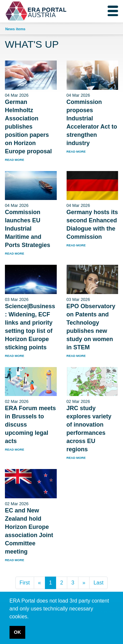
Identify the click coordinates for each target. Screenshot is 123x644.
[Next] (84, 583)
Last (98, 583)
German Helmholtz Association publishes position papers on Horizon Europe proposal (28, 127)
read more (15, 160)
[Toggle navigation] (113, 11)
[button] (31, 617)
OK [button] (17, 632)
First (25, 583)
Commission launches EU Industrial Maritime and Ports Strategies (28, 229)
